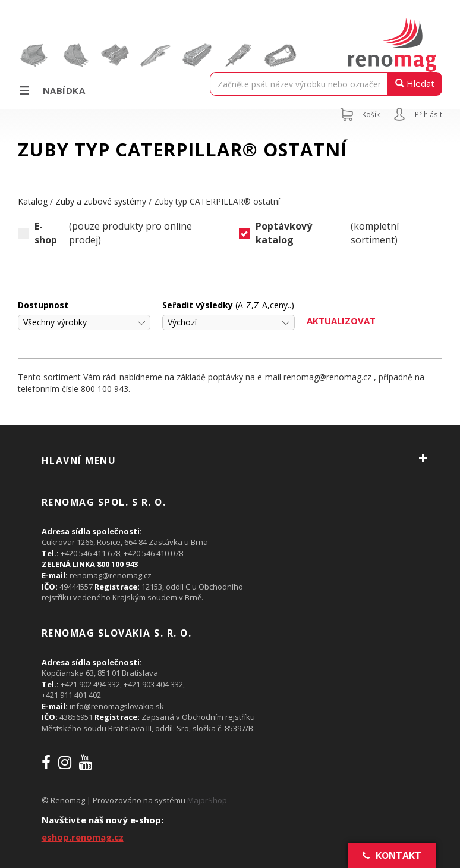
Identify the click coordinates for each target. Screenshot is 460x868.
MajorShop (207, 800)
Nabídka (51, 90)
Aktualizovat (341, 321)
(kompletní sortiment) (319, 233)
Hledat (415, 83)
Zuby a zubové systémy (101, 201)
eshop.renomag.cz (83, 837)
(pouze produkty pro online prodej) (105, 233)
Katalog (33, 201)
